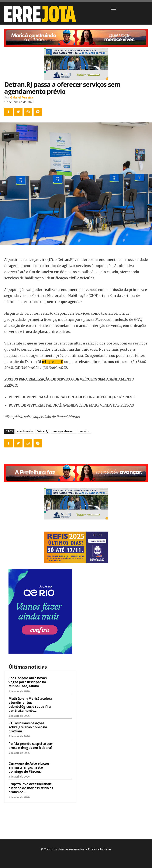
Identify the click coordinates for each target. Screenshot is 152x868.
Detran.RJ (43, 431)
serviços (85, 431)
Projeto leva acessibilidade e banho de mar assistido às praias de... (31, 788)
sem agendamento (64, 431)
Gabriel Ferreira (22, 97)
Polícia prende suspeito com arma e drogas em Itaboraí (31, 746)
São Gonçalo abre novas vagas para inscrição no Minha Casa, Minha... (27, 682)
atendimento (25, 431)
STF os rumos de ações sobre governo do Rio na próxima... (28, 727)
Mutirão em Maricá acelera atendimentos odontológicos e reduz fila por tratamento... (30, 705)
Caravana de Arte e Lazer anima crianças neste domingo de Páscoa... (29, 767)
